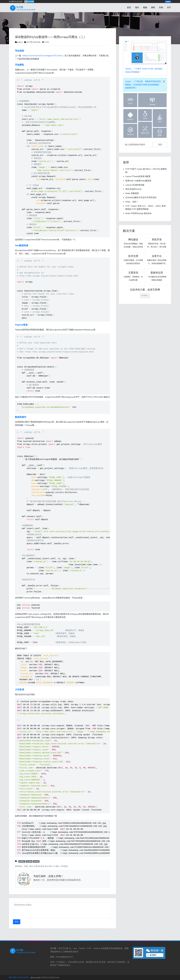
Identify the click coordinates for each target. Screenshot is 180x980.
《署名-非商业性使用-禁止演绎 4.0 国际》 (44, 866)
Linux (145, 115)
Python (130, 116)
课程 (153, 8)
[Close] (164, 81)
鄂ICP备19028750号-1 (20, 977)
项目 (137, 8)
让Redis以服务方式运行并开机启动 (141, 198)
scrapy (29, 861)
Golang (152, 101)
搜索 (160, 145)
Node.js (130, 131)
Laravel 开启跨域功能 (135, 185)
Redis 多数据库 (132, 193)
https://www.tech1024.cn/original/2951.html (42, 56)
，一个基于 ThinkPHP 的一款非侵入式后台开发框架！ (144, 70)
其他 (160, 133)
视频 (145, 8)
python (20, 42)
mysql (36, 861)
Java (160, 118)
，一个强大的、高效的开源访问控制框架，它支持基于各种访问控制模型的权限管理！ (143, 85)
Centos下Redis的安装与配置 (138, 176)
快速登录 (168, 2)
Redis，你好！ (132, 202)
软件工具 (145, 130)
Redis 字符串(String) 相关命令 (139, 213)
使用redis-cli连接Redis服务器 (138, 181)
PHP (130, 101)
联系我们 (145, 296)
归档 (161, 8)
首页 (129, 8)
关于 (169, 8)
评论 (17, 922)
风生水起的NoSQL (134, 189)
